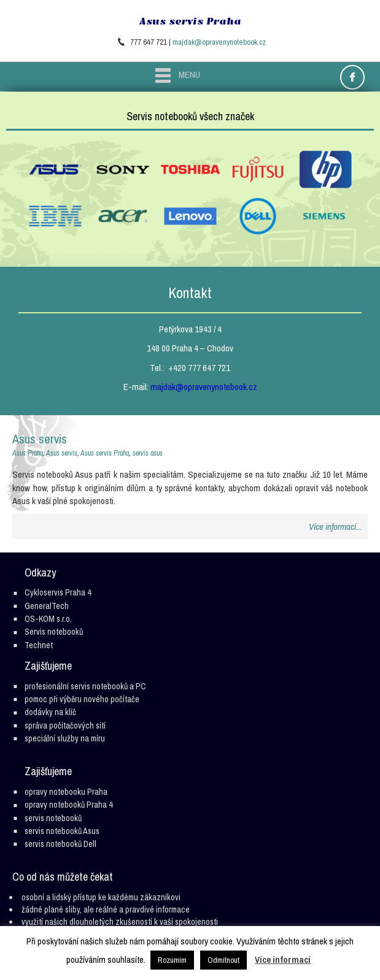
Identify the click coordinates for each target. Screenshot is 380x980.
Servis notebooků (54, 632)
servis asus (148, 453)
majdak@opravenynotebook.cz (219, 42)
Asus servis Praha (190, 21)
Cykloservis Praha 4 (58, 592)
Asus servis (40, 439)
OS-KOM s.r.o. (48, 619)
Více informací (283, 959)
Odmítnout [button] (223, 960)
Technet (39, 645)
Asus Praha (28, 453)
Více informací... (335, 526)
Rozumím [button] (172, 960)
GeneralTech (47, 606)
